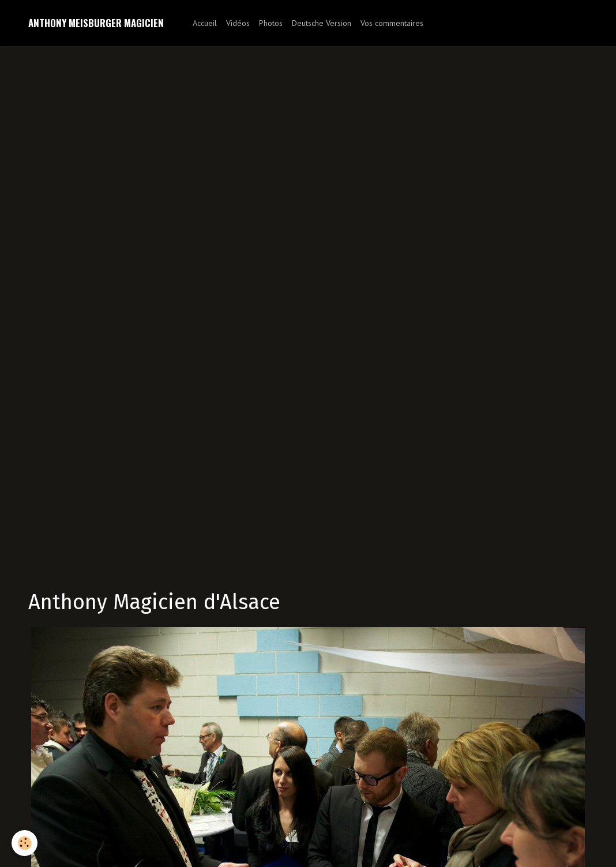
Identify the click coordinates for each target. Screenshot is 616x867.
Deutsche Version (322, 23)
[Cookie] (25, 843)
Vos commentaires (392, 23)
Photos (271, 23)
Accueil (205, 23)
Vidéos (238, 23)
